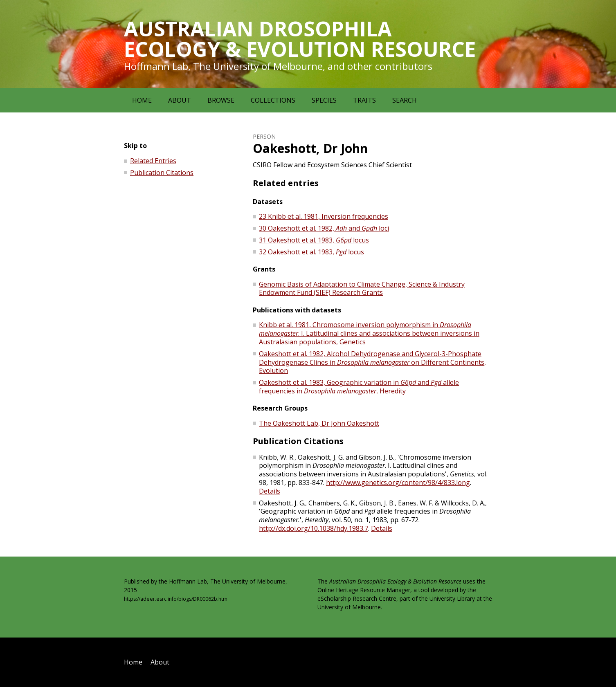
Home (142, 100)
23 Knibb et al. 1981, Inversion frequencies (324, 216)
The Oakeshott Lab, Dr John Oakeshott (319, 423)
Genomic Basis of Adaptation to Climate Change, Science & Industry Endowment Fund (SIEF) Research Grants (362, 288)
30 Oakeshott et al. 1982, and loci (324, 228)
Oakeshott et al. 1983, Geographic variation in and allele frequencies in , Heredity (359, 387)
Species (324, 100)
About (180, 100)
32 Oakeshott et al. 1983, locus (311, 252)
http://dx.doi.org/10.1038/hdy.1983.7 (314, 528)
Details (270, 491)
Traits (364, 100)
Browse (221, 100)
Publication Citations (162, 173)
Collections (273, 100)
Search (405, 100)
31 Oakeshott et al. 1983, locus (314, 240)
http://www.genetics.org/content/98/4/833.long (398, 483)
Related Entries (153, 161)
